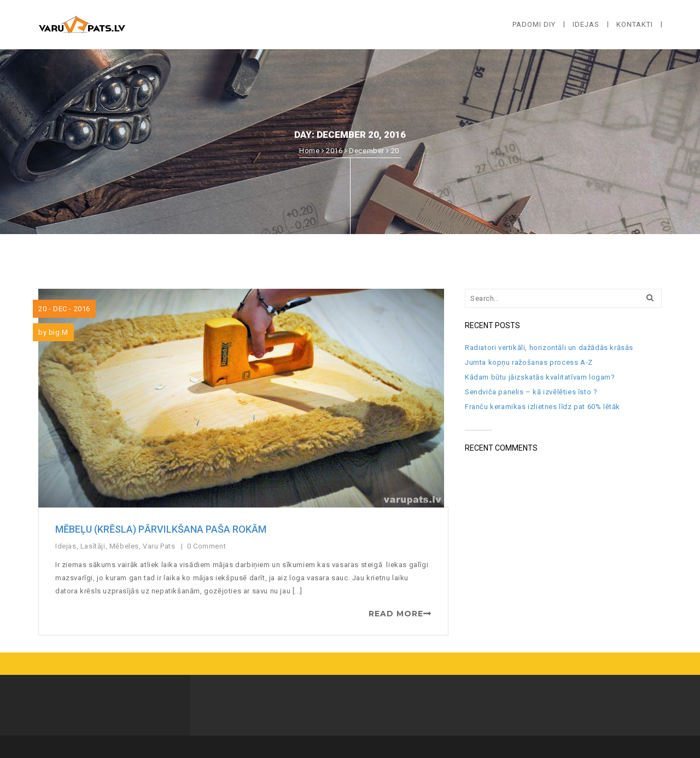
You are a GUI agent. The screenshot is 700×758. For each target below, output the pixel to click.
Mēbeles (124, 546)
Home (309, 151)
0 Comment (208, 546)
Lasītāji (93, 546)
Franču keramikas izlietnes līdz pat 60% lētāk (542, 407)
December (367, 151)
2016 (334, 151)
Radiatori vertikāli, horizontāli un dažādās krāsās (549, 348)
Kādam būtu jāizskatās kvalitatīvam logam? (540, 377)
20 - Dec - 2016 (64, 309)
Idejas (66, 546)
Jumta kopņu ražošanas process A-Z (529, 362)
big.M (59, 332)
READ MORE (396, 614)
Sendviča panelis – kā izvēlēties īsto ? (531, 392)
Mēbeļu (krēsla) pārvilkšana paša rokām (161, 529)
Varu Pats (159, 546)
